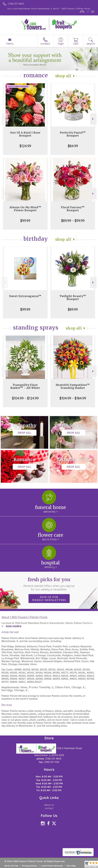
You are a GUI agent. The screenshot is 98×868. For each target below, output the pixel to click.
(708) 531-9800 (16, 4)
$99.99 (25, 221)
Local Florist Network (52, 866)
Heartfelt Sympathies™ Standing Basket (73, 386)
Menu (10, 43)
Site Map (71, 866)
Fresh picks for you (49, 584)
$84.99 (73, 146)
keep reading (14, 626)
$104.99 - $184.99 (73, 398)
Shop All (63, 76)
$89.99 (73, 309)
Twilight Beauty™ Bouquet (73, 298)
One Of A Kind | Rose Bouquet (25, 134)
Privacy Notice (30, 866)
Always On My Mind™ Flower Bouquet (25, 209)
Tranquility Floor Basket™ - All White (25, 386)
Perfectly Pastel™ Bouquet (73, 134)
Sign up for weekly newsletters (49, 599)
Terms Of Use (11, 866)
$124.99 (25, 146)
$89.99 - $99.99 (73, 221)
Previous (5, 119)
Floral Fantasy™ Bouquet (73, 209)
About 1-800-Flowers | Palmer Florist (24, 617)
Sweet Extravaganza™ (25, 296)
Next (93, 119)
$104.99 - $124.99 (25, 398)
